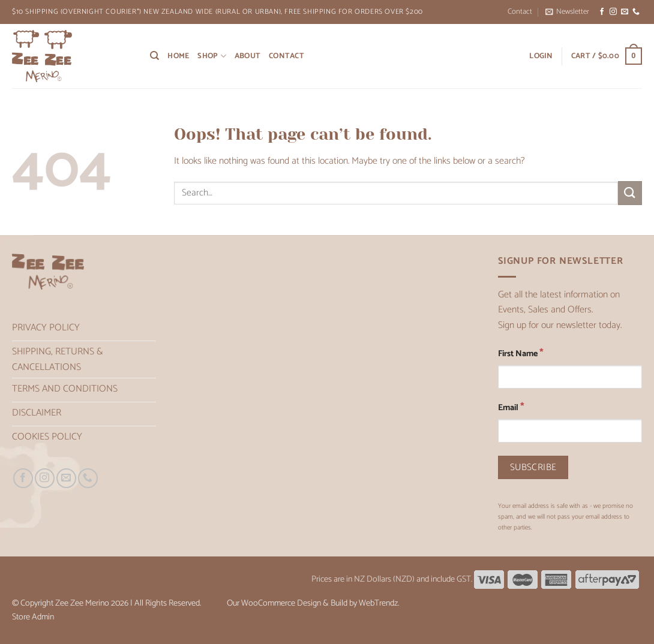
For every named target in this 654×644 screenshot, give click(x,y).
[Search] (154, 56)
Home (178, 56)
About (247, 56)
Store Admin (33, 617)
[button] (567, 12)
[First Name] (570, 377)
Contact (520, 12)
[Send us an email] (625, 12)
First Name (521, 353)
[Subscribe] (533, 467)
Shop (211, 56)
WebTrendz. (379, 603)
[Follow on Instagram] (613, 12)
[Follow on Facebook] (602, 12)
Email (511, 407)
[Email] (570, 431)
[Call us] (636, 12)
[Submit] (630, 193)
